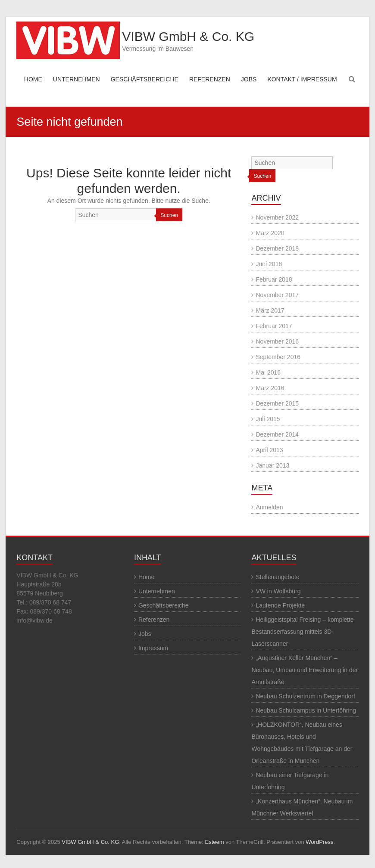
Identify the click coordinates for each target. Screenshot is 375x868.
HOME (33, 79)
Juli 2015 (268, 419)
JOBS (249, 79)
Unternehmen (157, 591)
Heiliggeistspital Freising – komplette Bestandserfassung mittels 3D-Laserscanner (302, 632)
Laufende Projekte (280, 605)
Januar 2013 (272, 465)
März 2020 (270, 233)
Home (146, 577)
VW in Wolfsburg (278, 591)
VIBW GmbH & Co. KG (188, 36)
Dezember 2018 (277, 248)
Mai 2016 (268, 372)
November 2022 (277, 217)
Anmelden (269, 507)
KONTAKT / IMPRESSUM (302, 79)
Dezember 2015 (277, 403)
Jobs (145, 634)
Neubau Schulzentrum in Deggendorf (305, 696)
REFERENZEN (210, 79)
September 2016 (278, 357)
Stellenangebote (277, 577)
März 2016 (270, 388)
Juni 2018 (269, 264)
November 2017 (277, 295)
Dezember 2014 (277, 434)
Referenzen (154, 620)
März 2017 (270, 310)
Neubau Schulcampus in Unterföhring (306, 710)
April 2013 (269, 450)
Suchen (169, 215)
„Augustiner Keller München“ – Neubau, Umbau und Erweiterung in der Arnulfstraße (305, 670)
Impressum (153, 648)
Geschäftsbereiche (164, 605)
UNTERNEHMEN (77, 79)
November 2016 (277, 341)
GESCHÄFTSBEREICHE (145, 79)
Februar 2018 (274, 279)
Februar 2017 (274, 326)
